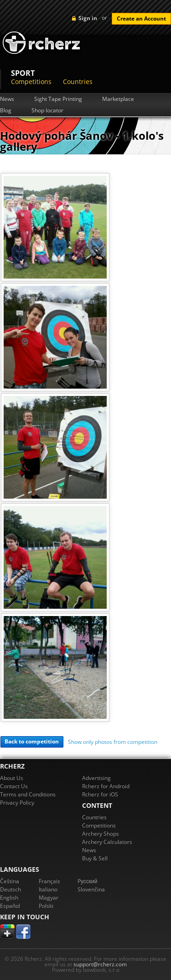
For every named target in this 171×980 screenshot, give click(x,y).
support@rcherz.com (100, 964)
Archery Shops (101, 834)
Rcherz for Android (106, 786)
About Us (12, 778)
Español (10, 906)
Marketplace (118, 99)
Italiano (48, 889)
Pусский (88, 881)
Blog (6, 111)
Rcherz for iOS (100, 794)
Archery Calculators (107, 842)
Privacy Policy (17, 803)
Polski (46, 906)
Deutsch (10, 889)
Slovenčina (91, 889)
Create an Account (141, 18)
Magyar (49, 898)
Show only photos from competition (113, 742)
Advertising (96, 778)
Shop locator (47, 111)
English (9, 898)
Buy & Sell (95, 858)
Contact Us (14, 786)
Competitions (31, 82)
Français (49, 881)
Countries (78, 82)
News (7, 99)
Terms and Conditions (28, 794)
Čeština (10, 881)
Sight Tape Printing (58, 99)
